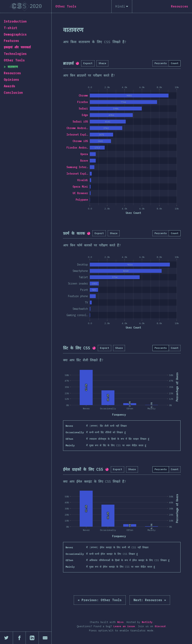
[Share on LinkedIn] (32, 638)
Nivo (120, 622)
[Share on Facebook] (19, 638)
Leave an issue (124, 626)
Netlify (147, 622)
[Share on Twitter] (6, 638)
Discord (160, 626)
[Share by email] (45, 638)
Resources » (150, 600)
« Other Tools (100, 600)
